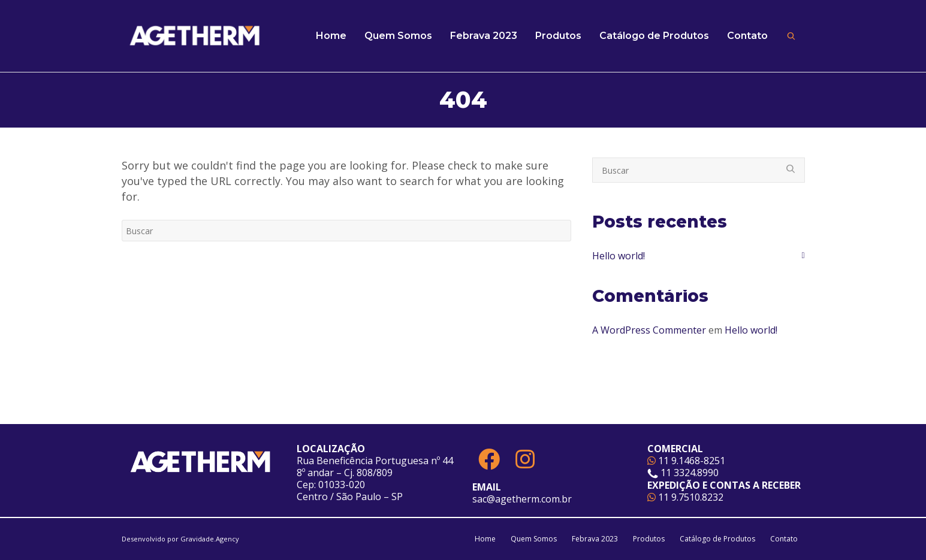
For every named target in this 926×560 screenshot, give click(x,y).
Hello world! (619, 256)
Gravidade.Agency (210, 539)
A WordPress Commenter (649, 330)
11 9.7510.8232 (685, 497)
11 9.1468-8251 (686, 461)
